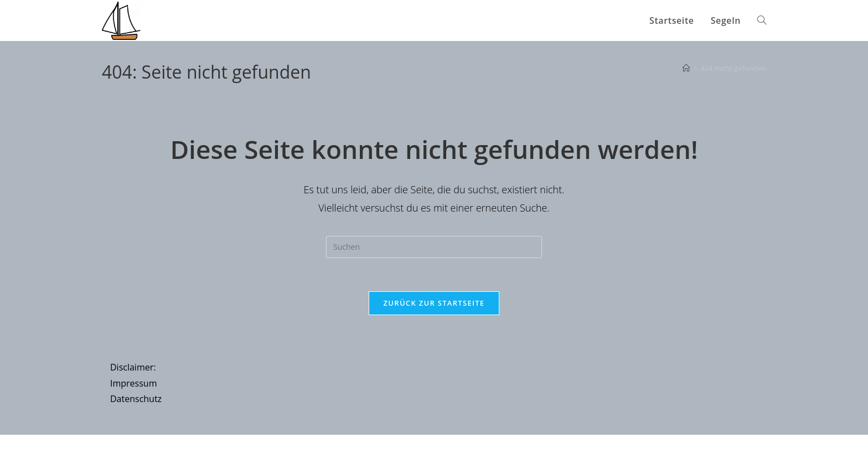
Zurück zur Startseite (434, 303)
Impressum (133, 383)
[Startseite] (686, 68)
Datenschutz (136, 399)
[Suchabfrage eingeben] (434, 247)
